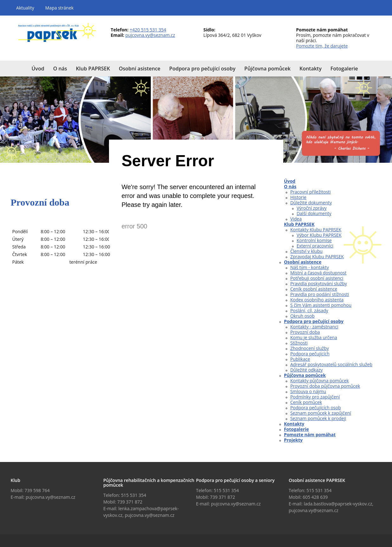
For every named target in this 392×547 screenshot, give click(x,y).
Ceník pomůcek (306, 402)
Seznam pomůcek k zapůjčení (321, 413)
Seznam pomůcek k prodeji (318, 418)
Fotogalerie (296, 429)
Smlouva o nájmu (308, 391)
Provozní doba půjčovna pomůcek (325, 386)
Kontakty (294, 424)
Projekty (293, 440)
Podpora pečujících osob (316, 408)
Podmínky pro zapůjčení (315, 397)
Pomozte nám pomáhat (310, 435)
